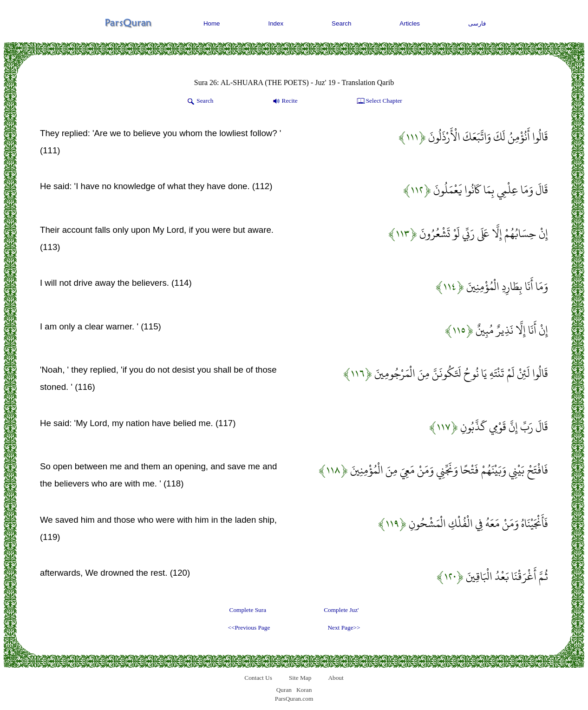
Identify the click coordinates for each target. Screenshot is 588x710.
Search (341, 23)
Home (212, 23)
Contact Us (258, 678)
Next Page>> (344, 628)
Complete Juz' (341, 610)
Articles (410, 23)
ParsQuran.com (294, 699)
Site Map (300, 678)
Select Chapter (379, 101)
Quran (284, 690)
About (336, 678)
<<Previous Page (249, 628)
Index (276, 23)
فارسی (477, 23)
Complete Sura (248, 610)
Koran (304, 690)
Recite (284, 101)
